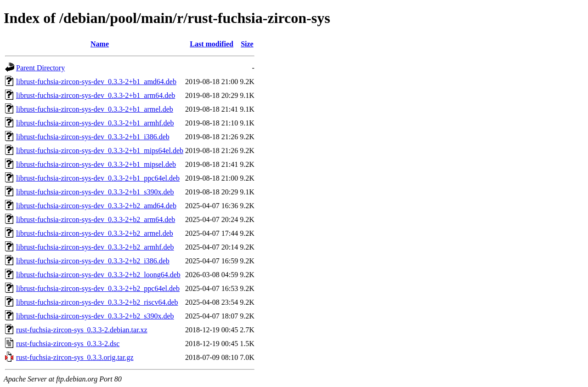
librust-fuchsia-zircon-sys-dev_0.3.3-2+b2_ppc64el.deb (98, 288)
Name (100, 44)
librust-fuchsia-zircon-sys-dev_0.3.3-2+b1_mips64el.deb (100, 151)
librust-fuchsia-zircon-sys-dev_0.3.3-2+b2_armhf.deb (95, 247)
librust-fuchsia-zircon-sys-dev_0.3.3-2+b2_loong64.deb (98, 275)
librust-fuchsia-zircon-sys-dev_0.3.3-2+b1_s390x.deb (95, 192)
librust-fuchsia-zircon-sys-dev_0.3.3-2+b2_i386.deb (93, 261)
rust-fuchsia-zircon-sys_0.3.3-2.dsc (68, 344)
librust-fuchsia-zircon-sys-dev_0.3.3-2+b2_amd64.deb (96, 206)
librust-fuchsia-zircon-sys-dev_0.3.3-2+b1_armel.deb (95, 109)
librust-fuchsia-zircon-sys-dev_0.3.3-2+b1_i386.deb (93, 137)
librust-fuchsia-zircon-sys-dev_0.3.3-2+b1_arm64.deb (96, 95)
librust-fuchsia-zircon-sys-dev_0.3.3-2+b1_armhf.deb (95, 123)
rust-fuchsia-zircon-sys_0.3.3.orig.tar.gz (75, 357)
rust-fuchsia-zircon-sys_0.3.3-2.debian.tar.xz (82, 330)
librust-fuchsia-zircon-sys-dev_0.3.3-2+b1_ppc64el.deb (98, 178)
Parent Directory (40, 68)
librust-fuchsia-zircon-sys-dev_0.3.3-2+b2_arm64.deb (96, 219)
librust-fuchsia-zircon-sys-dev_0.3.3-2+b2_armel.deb (95, 233)
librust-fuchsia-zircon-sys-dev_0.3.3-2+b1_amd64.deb (96, 82)
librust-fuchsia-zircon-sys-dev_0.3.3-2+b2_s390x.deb (95, 316)
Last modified (212, 44)
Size (247, 44)
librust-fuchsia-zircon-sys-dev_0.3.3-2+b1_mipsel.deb (96, 164)
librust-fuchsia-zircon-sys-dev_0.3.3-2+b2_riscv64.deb (97, 302)
